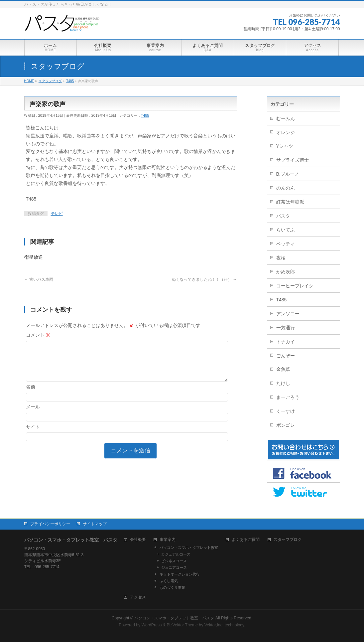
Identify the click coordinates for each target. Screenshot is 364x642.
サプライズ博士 (293, 160)
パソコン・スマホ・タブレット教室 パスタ (174, 618)
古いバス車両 (39, 279)
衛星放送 (34, 257)
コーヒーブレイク (295, 286)
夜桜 (281, 258)
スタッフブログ (288, 540)
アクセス (138, 597)
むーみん (286, 118)
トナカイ (286, 342)
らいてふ (286, 230)
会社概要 (138, 540)
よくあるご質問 (246, 540)
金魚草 (283, 369)
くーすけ (286, 411)
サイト (33, 435)
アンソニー (288, 314)
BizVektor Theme (182, 625)
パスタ (283, 216)
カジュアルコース (176, 554)
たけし (283, 383)
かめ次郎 (286, 272)
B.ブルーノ (288, 174)
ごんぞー (286, 356)
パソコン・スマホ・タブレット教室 (189, 548)
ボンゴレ (286, 425)
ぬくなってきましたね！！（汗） (204, 279)
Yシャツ (285, 146)
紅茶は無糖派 (290, 202)
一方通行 (286, 328)
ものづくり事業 (172, 587)
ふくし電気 (169, 581)
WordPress (152, 625)
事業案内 (168, 540)
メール (33, 415)
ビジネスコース (174, 561)
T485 (145, 115)
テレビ (57, 214)
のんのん (286, 188)
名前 (31, 395)
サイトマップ (95, 524)
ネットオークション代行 (180, 574)
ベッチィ (286, 244)
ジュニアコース (174, 567)
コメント (38, 335)
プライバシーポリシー (50, 524)
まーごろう (288, 397)
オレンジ (286, 132)
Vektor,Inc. (214, 625)
